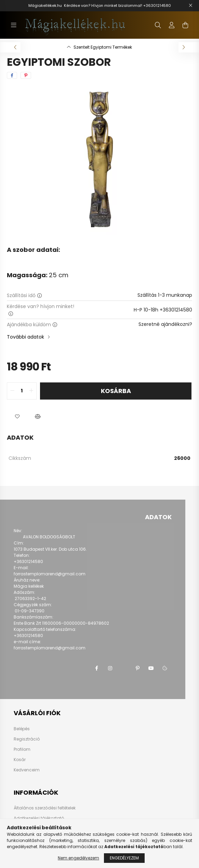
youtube (151, 668)
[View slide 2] (99, 225)
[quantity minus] (12, 391)
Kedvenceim (27, 770)
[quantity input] (22, 391)
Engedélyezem (124, 858)
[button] (17, 417)
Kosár (20, 760)
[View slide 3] (106, 225)
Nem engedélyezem (78, 858)
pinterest (137, 668)
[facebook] (12, 75)
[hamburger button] (14, 25)
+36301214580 (157, 5)
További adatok (25, 337)
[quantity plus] (31, 391)
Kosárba (116, 391)
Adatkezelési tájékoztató (39, 818)
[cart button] (185, 25)
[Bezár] (190, 5)
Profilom (22, 749)
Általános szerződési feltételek (45, 808)
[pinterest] (26, 75)
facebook (96, 668)
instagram (110, 668)
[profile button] (172, 25)
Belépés (22, 729)
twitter (124, 668)
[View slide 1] (93, 225)
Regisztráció (27, 739)
